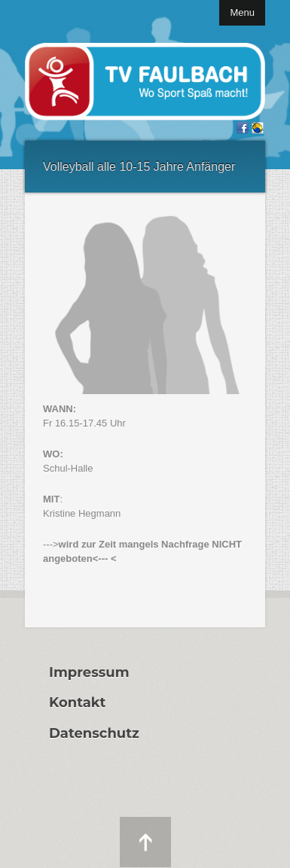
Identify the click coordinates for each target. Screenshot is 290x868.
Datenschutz (94, 733)
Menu (242, 12)
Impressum (89, 672)
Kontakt (77, 703)
